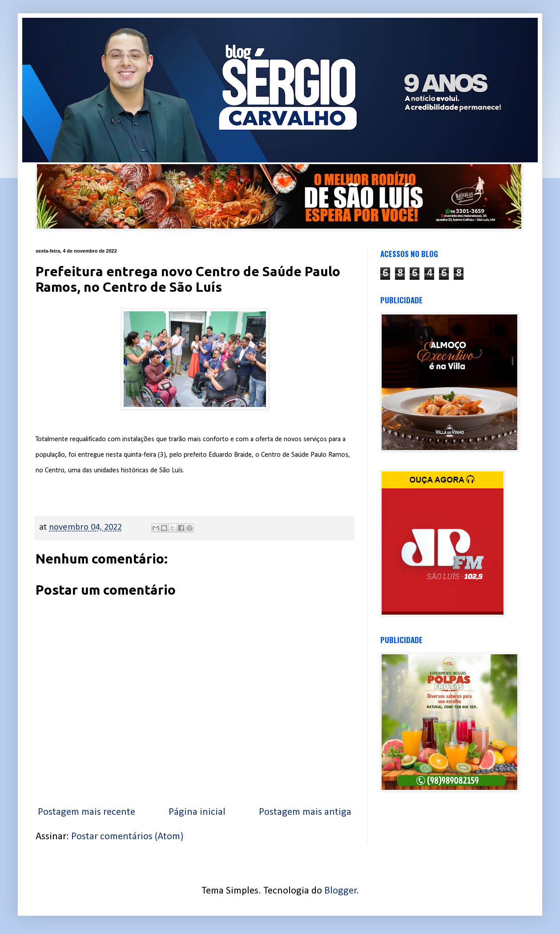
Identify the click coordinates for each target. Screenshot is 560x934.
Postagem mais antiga (305, 812)
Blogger (340, 891)
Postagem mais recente (87, 812)
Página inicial (197, 812)
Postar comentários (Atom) (127, 837)
